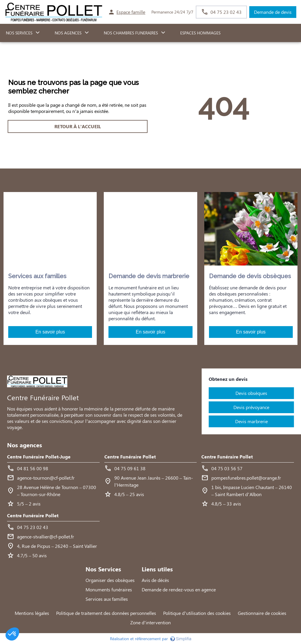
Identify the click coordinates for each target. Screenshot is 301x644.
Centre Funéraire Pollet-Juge (39, 457)
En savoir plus (50, 332)
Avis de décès (155, 580)
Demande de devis (273, 12)
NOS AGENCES (68, 33)
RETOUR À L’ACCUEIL (78, 126)
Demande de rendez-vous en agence (179, 589)
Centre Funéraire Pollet (130, 457)
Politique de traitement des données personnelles (106, 613)
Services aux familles (107, 599)
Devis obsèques (251, 393)
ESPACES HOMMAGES (200, 33)
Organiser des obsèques (110, 580)
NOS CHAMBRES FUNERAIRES (131, 33)
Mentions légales (32, 613)
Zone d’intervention (150, 622)
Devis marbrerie (251, 421)
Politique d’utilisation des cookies (197, 613)
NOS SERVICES (19, 33)
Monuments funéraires (109, 589)
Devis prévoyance (251, 407)
